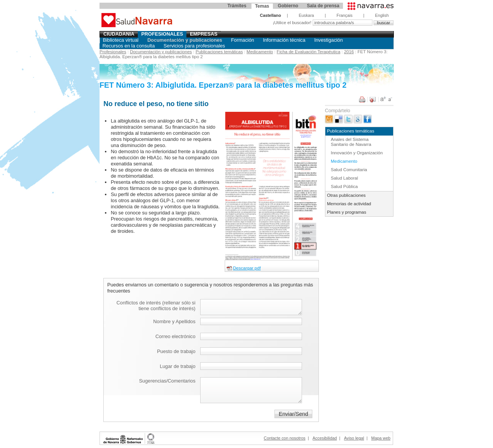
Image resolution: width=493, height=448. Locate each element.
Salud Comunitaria (349, 170)
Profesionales (162, 34)
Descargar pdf (247, 268)
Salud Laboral (344, 178)
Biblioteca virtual (121, 40)
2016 (349, 52)
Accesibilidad (325, 438)
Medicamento (260, 52)
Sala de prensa (323, 6)
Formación (242, 40)
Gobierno (288, 6)
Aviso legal (354, 438)
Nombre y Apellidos (174, 321)
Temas (262, 6)
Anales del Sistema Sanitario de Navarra (351, 142)
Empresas (204, 34)
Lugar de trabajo (177, 366)
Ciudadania (119, 34)
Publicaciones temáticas (219, 52)
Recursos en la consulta (129, 46)
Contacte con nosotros (285, 438)
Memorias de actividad (349, 204)
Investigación (329, 40)
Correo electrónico (175, 336)
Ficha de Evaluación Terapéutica (309, 52)
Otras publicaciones (346, 195)
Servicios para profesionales (194, 46)
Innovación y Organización (357, 153)
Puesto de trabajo (176, 351)
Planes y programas (346, 212)
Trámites (237, 6)
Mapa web (381, 438)
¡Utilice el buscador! (292, 23)
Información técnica (284, 40)
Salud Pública (344, 186)
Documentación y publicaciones (185, 40)
